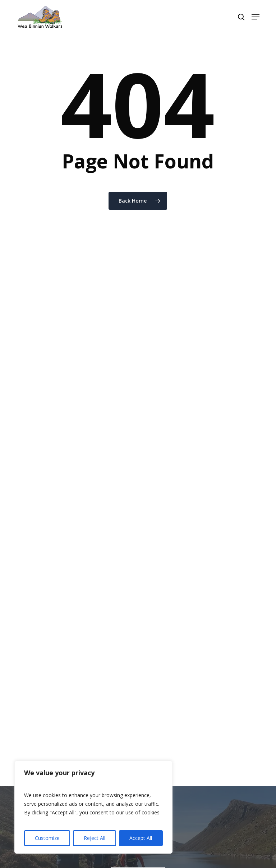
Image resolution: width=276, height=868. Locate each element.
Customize (47, 838)
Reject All (95, 838)
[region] (93, 807)
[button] (256, 17)
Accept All (141, 838)
